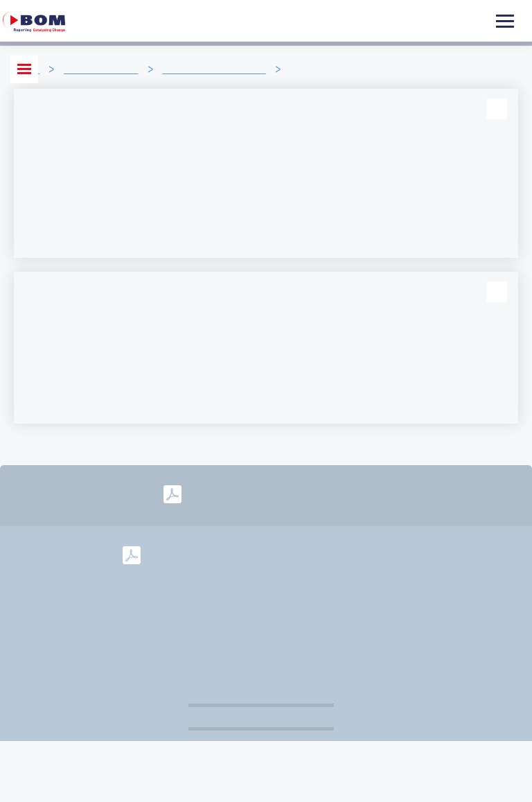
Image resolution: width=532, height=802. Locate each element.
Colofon (445, 598)
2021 (392, 554)
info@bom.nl (366, 598)
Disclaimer (223, 620)
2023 (296, 554)
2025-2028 (331, 494)
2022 (344, 554)
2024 (247, 554)
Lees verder (56, 235)
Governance (306, 620)
